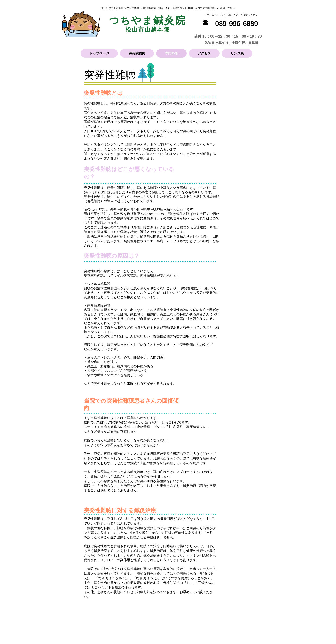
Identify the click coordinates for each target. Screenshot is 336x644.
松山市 (135, 30)
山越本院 (157, 30)
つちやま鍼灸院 (148, 20)
